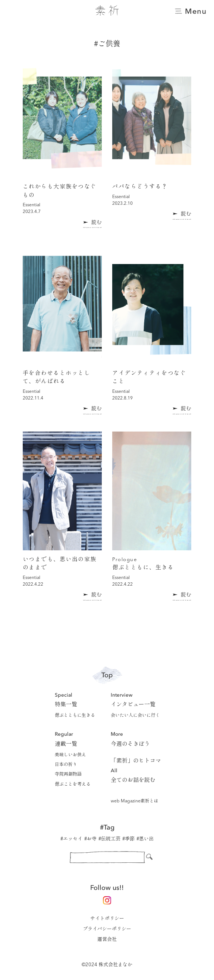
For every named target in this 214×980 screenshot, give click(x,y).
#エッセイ (71, 839)
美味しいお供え (70, 755)
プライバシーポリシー (107, 929)
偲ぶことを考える (73, 785)
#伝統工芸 (109, 839)
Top (107, 675)
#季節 (128, 839)
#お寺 (90, 839)
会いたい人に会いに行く (135, 716)
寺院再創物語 (68, 774)
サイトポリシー (107, 919)
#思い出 (145, 839)
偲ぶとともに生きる (75, 716)
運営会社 (107, 940)
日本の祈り (66, 765)
